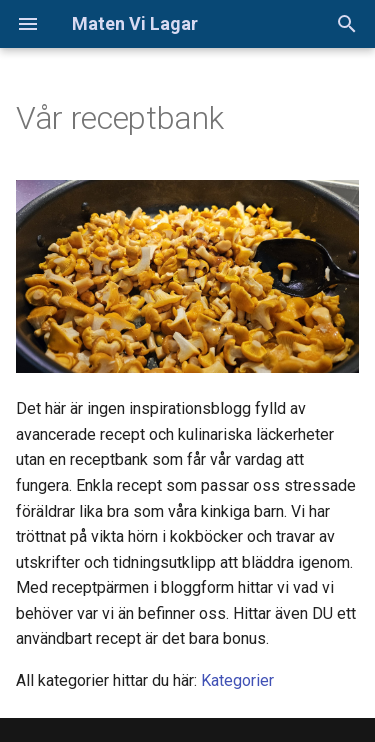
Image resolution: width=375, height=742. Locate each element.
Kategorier (237, 680)
